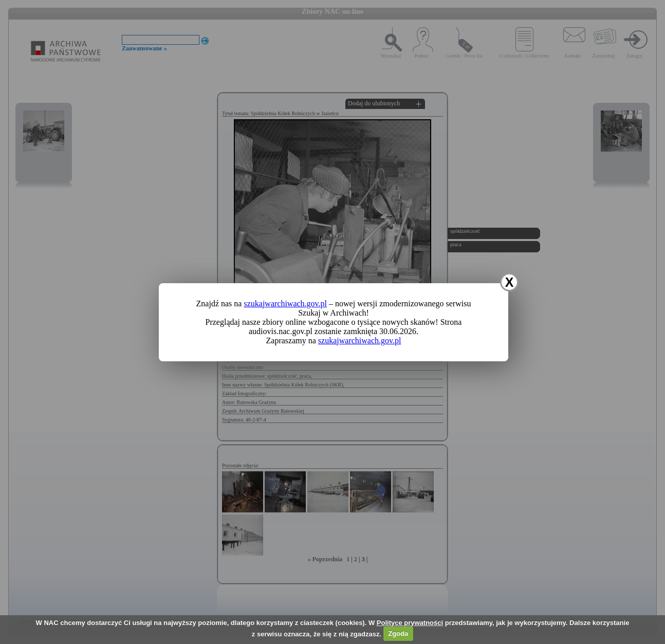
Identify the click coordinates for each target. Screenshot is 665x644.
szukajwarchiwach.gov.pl (285, 303)
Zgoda (398, 633)
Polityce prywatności (410, 623)
